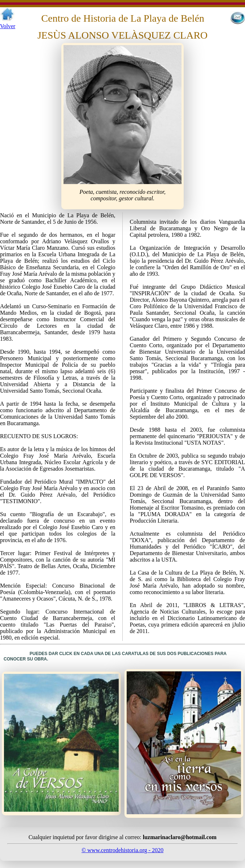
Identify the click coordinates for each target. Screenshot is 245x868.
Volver (8, 26)
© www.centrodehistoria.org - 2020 (122, 850)
